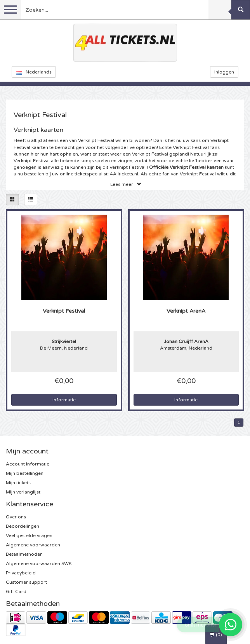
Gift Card (16, 591)
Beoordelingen (23, 526)
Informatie (64, 400)
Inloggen (224, 72)
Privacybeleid (21, 573)
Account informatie (28, 464)
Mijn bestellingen (25, 473)
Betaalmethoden (24, 554)
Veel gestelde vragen (29, 535)
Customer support (26, 582)
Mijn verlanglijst (23, 492)
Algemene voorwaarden (33, 545)
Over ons (16, 517)
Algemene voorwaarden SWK (39, 563)
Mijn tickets (18, 483)
